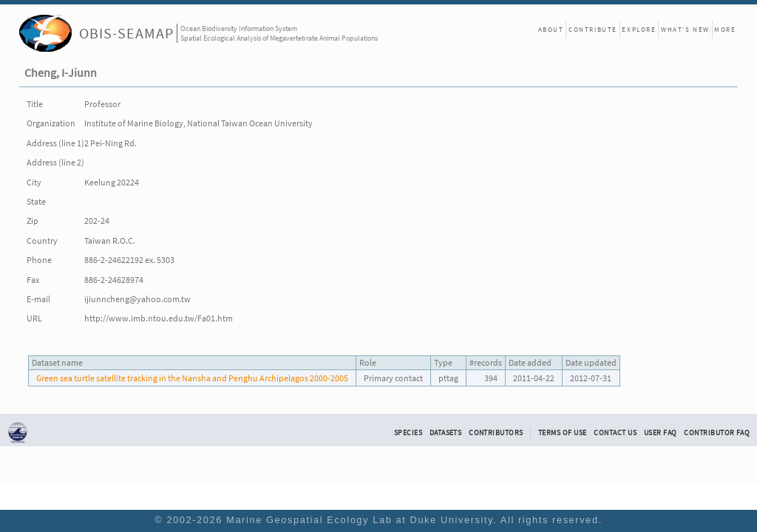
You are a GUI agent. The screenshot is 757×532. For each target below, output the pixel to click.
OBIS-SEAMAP (126, 33)
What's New (685, 29)
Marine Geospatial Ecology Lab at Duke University (360, 520)
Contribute (593, 29)
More (725, 29)
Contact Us (615, 433)
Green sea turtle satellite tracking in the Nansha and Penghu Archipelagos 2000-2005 (192, 378)
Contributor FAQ (717, 433)
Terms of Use (563, 433)
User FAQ (661, 433)
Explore (639, 29)
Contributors (496, 433)
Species (408, 433)
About (551, 29)
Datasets (446, 433)
